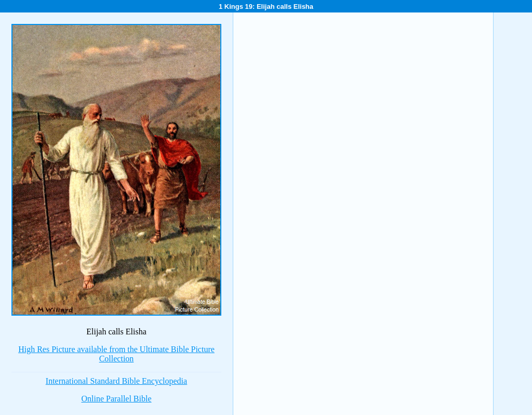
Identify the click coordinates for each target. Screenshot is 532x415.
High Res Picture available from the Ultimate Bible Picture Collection (116, 354)
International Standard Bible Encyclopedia (116, 381)
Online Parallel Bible (116, 399)
